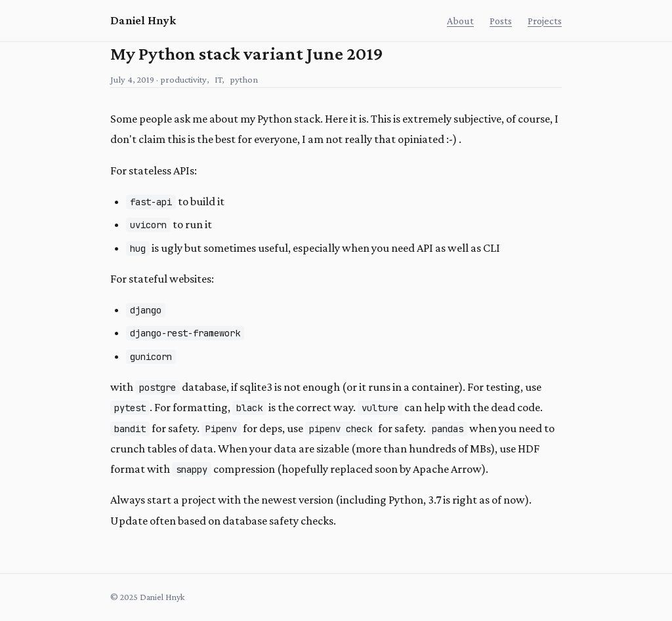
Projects (545, 21)
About (460, 21)
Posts (501, 21)
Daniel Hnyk (143, 20)
